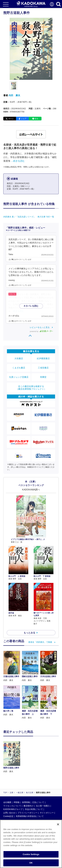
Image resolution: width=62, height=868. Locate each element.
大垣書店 (19, 358)
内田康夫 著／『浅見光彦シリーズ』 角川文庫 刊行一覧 (29, 217)
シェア (24, 119)
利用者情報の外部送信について (30, 816)
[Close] (58, 824)
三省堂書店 (43, 368)
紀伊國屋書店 (43, 358)
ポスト (11, 119)
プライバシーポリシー (27, 813)
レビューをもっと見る (40, 327)
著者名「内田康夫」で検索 (40, 642)
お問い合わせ (9, 813)
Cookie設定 (8, 816)
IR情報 (17, 802)
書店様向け (28, 806)
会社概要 (7, 802)
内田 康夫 (14, 95)
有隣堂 (43, 377)
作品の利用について (34, 809)
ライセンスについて (12, 806)
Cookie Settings (31, 854)
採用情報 (26, 802)
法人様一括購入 (43, 806)
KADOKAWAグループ (13, 809)
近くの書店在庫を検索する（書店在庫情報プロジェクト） (31, 388)
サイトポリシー (47, 813)
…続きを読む (18, 161)
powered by (41, 331)
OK (31, 863)
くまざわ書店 (19, 368)
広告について (38, 802)
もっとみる (29, 633)
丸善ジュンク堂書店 (19, 377)
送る (37, 119)
